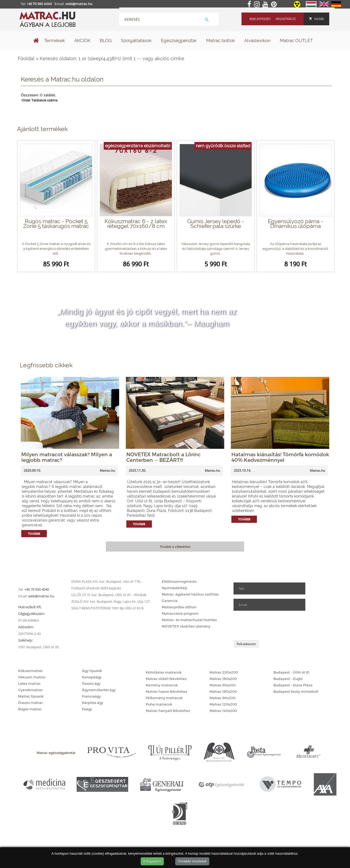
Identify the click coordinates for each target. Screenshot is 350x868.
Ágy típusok (92, 671)
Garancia (170, 601)
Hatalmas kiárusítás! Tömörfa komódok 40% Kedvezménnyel (280, 457)
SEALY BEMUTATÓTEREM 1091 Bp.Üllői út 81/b (108, 608)
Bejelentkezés (260, 19)
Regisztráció (286, 19)
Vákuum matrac (32, 677)
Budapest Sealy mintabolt (296, 691)
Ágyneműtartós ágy (99, 690)
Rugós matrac (30, 709)
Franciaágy (91, 696)
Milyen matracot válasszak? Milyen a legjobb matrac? (67, 457)
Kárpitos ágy (93, 703)
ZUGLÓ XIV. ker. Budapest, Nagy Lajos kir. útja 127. (111, 601)
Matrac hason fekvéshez (166, 691)
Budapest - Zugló (288, 679)
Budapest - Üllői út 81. (292, 672)
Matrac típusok (31, 696)
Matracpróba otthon (179, 607)
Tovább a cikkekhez (175, 547)
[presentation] (274, 625)
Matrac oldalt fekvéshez (166, 679)
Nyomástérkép (174, 588)
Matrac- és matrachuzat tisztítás (189, 620)
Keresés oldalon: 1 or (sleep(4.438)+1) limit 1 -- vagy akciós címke (112, 58)
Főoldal (26, 58)
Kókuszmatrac (30, 671)
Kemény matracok (162, 685)
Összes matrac (31, 703)
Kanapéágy (92, 677)
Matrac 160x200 (223, 679)
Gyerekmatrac (30, 690)
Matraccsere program (180, 613)
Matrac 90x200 (223, 698)
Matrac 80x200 (223, 685)
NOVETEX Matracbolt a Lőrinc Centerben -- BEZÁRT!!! (164, 457)
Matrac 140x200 (223, 711)
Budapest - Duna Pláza (293, 685)
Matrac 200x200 (224, 672)
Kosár (316, 19)
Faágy (87, 709)
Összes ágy (91, 683)
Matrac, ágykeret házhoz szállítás (190, 594)
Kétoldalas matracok (164, 672)
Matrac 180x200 (223, 691)
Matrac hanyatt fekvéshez (168, 711)
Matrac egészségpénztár (56, 753)
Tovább (34, 534)
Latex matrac (29, 683)
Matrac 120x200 (223, 704)
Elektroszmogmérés (179, 581)
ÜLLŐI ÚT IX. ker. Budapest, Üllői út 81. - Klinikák (109, 595)
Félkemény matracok (164, 698)
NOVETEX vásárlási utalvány (186, 626)
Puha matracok (159, 704)
